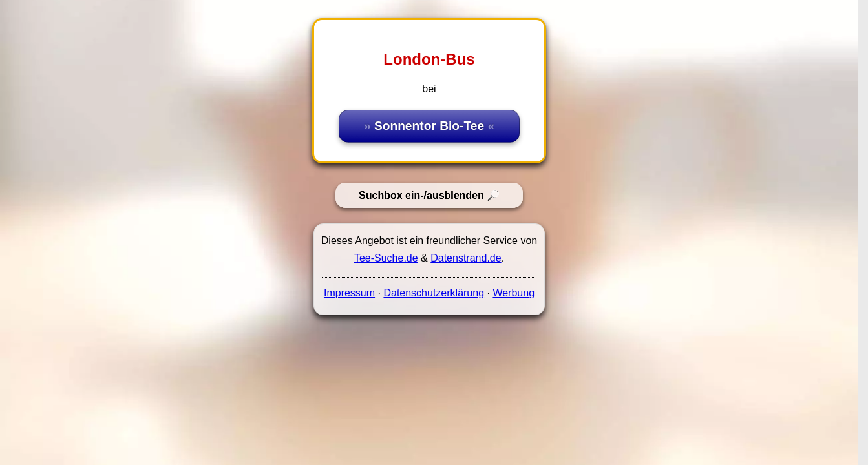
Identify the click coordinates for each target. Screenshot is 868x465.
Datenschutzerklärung (434, 293)
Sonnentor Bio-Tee (429, 126)
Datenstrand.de (466, 258)
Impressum (349, 293)
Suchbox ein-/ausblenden (421, 195)
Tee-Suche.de (386, 258)
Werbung (513, 293)
